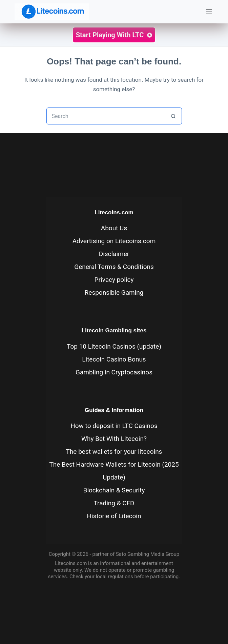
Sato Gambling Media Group (148, 554)
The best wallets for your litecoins (114, 452)
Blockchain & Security (114, 490)
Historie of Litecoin (114, 516)
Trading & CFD (114, 503)
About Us (114, 228)
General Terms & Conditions (114, 267)
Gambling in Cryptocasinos (114, 372)
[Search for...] (106, 116)
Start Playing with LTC (114, 35)
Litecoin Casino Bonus (114, 359)
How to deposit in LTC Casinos (114, 426)
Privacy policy (114, 280)
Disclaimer (114, 254)
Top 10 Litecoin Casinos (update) (114, 346)
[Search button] (173, 116)
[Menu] (211, 12)
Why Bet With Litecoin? (114, 439)
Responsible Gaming (114, 292)
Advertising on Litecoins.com (114, 241)
